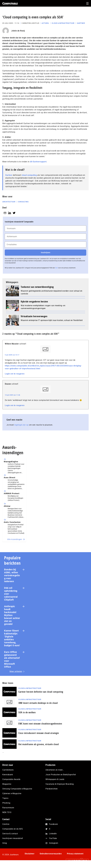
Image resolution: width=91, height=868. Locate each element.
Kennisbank (8, 775)
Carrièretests (8, 770)
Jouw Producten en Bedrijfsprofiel (61, 775)
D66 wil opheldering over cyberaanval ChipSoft (11, 594)
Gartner (81, 23)
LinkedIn (53, 834)
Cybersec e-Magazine (12, 793)
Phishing (6, 803)
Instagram (54, 843)
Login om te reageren (15, 374)
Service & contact (10, 834)
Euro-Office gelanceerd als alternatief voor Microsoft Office (12, 659)
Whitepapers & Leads (55, 779)
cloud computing (29, 175)
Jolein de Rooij (18, 31)
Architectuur (9, 202)
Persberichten (52, 789)
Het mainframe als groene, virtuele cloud (39, 744)
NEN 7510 (7, 812)
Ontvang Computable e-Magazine (17, 789)
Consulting (23, 202)
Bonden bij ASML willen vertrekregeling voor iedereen (12, 575)
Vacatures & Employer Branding (60, 784)
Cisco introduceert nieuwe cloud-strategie (39, 733)
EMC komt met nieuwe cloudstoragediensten (40, 724)
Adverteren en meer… (55, 770)
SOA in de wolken (27, 712)
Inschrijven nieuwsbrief (13, 838)
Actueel (45, 23)
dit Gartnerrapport (38, 162)
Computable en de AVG (13, 829)
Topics (5, 798)
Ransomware (8, 808)
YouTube (53, 838)
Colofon (6, 824)
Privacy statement (75, 854)
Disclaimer (30, 854)
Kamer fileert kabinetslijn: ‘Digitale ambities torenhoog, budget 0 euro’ (12, 638)
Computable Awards (11, 779)
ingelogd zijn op (21, 425)
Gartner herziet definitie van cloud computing (41, 692)
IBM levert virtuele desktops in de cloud (38, 703)
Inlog (5, 843)
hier (57, 268)
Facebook (53, 824)
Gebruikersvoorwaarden (51, 854)
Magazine (7, 784)
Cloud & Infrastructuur (63, 23)
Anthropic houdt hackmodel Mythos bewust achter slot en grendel (12, 615)
